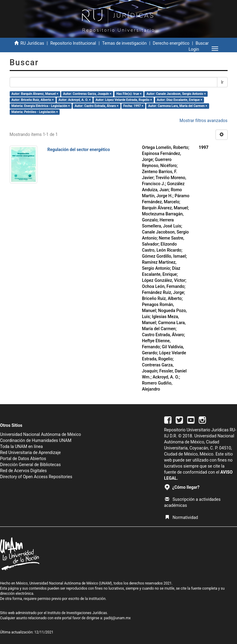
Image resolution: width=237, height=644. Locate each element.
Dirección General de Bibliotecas (30, 465)
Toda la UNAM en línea (21, 446)
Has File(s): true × (129, 94)
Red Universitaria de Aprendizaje (30, 452)
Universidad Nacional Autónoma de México (41, 434)
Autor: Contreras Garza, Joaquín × (87, 94)
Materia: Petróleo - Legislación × (35, 112)
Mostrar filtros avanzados (204, 121)
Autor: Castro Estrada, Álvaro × (97, 106)
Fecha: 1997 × (133, 106)
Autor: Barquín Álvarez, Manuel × (35, 94)
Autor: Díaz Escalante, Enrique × (179, 100)
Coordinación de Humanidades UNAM (36, 440)
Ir (222, 82)
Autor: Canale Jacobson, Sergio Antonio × (176, 94)
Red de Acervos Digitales (23, 471)
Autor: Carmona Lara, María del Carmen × (178, 106)
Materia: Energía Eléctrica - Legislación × (41, 106)
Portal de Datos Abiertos (23, 459)
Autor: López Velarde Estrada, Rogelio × (124, 100)
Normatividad (181, 517)
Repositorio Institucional (73, 43)
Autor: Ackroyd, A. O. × (74, 100)
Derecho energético (171, 43)
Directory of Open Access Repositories (36, 477)
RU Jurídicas (32, 43)
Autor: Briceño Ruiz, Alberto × (33, 100)
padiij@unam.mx (117, 618)
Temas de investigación (125, 43)
